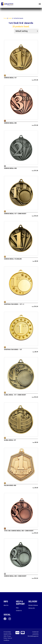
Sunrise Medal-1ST (10, 78)
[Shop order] (26, 31)
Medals (10, 18)
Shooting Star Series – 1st (13, 349)
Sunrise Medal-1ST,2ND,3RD (13, 259)
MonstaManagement (33, 636)
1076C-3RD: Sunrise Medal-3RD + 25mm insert (19, 531)
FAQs (17, 608)
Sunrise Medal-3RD (10, 123)
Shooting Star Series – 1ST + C (14, 304)
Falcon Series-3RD (10, 485)
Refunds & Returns (33, 605)
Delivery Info (32, 608)
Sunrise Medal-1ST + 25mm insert (15, 214)
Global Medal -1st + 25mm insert (15, 395)
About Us (6, 605)
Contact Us (19, 611)
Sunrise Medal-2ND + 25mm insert (15, 576)
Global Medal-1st (10, 440)
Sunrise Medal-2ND (10, 168)
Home (5, 18)
